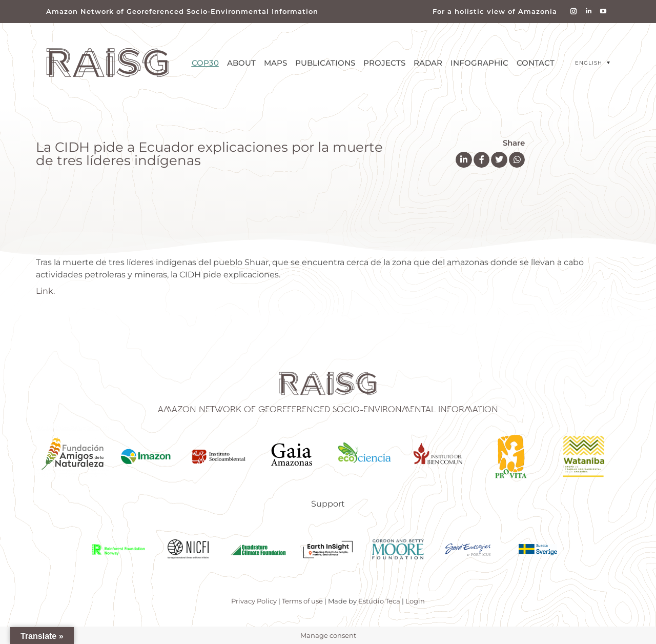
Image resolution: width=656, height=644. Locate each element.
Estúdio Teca (379, 601)
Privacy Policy (254, 601)
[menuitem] (592, 63)
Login (415, 601)
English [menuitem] (589, 63)
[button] (464, 160)
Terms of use (302, 601)
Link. (45, 291)
